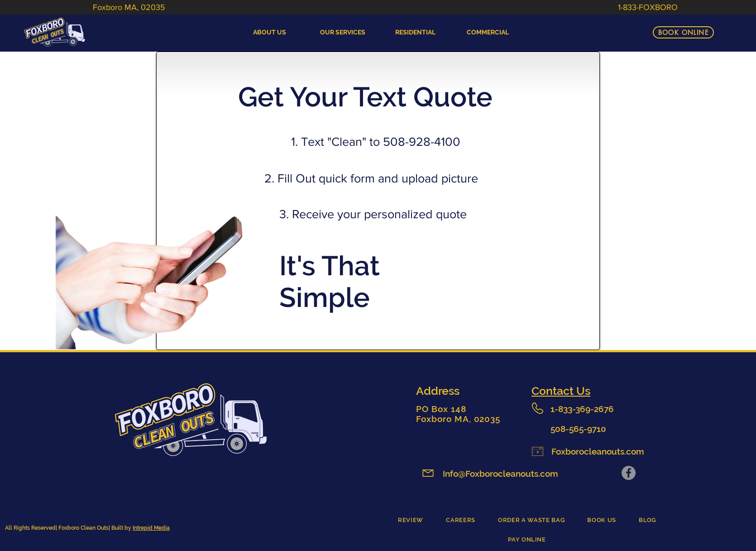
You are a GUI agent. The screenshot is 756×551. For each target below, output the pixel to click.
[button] (415, 32)
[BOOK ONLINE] (683, 32)
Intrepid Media (151, 528)
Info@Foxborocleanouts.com (500, 474)
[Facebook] (629, 473)
